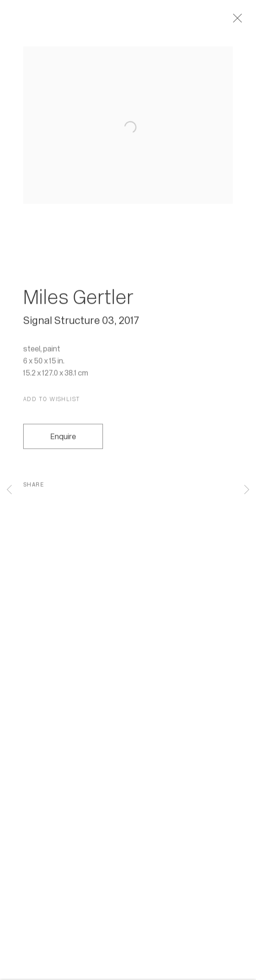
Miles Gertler (78, 301)
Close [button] (240, 21)
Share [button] (34, 488)
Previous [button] (9, 490)
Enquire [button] (63, 440)
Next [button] (247, 490)
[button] (52, 403)
